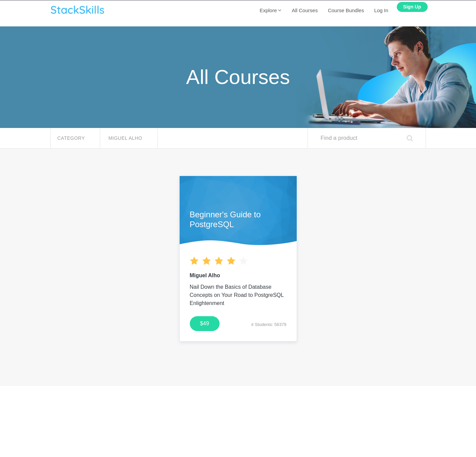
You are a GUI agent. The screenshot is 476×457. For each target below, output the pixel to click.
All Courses (305, 10)
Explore (270, 10)
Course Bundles (346, 10)
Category (72, 138)
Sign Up (412, 7)
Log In (381, 10)
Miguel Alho (126, 138)
